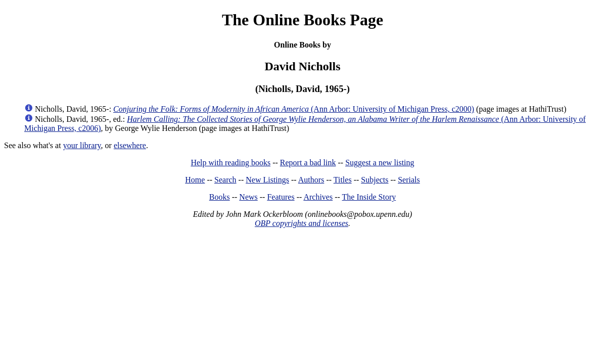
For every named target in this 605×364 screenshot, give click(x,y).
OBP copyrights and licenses (301, 223)
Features (281, 197)
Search (225, 180)
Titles (343, 180)
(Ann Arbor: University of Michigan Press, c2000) (294, 109)
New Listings (267, 180)
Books (220, 197)
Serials (409, 180)
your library (82, 145)
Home (195, 180)
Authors (311, 180)
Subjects (375, 180)
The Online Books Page (302, 20)
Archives (318, 197)
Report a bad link (308, 163)
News (248, 197)
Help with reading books (230, 163)
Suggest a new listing (380, 163)
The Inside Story (369, 197)
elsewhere (130, 145)
